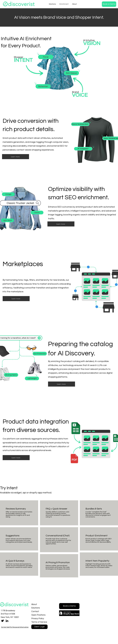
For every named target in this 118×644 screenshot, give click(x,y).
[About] (40, 604)
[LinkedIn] (7, 621)
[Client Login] (39, 627)
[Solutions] (40, 608)
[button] (109, 4)
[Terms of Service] (40, 622)
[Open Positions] (40, 615)
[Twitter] (3, 621)
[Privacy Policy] (40, 619)
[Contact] (40, 612)
